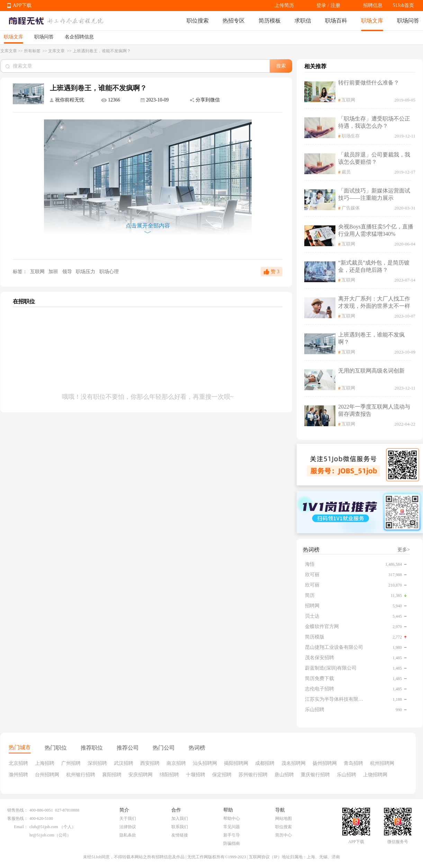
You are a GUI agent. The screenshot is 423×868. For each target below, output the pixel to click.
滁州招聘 (18, 775)
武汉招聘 (124, 763)
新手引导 (232, 835)
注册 (335, 5)
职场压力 (86, 272)
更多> (404, 550)
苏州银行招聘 (253, 775)
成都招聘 (265, 763)
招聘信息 (373, 5)
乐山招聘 (346, 775)
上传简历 (284, 5)
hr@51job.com (42, 835)
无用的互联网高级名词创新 (371, 371)
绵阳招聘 (169, 775)
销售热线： (18, 810)
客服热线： (18, 818)
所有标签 (33, 51)
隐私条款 (128, 835)
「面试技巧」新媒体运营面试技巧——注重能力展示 (374, 194)
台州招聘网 (47, 775)
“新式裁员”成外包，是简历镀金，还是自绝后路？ (374, 266)
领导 (68, 272)
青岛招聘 (353, 763)
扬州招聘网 (325, 763)
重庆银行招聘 (315, 775)
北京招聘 (18, 763)
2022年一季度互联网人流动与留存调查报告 (374, 410)
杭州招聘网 (382, 763)
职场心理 (109, 272)
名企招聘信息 (79, 37)
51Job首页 (403, 5)
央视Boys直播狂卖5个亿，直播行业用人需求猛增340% (376, 230)
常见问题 (232, 827)
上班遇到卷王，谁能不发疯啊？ (371, 338)
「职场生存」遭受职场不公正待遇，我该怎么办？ (374, 122)
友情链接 (180, 835)
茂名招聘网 (294, 763)
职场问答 (408, 21)
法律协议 (128, 827)
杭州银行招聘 (81, 775)
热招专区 (234, 21)
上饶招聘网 (375, 775)
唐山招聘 (284, 775)
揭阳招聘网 (236, 763)
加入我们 (180, 818)
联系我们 (180, 827)
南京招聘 (176, 763)
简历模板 (270, 21)
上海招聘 (45, 763)
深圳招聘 (97, 763)
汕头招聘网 (205, 763)
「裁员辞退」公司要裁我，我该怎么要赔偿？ (374, 158)
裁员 (346, 172)
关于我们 (128, 818)
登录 (321, 5)
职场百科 (336, 21)
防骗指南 (232, 843)
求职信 (303, 21)
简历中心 (283, 835)
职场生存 (351, 136)
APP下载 (22, 5)
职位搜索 (198, 21)
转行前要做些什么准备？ (369, 83)
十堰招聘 (196, 775)
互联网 (37, 272)
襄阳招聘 (112, 775)
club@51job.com (44, 827)
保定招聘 (222, 775)
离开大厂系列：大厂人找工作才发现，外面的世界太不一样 (374, 302)
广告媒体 (351, 208)
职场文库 (372, 21)
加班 (54, 272)
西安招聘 (150, 763)
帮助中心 (232, 818)
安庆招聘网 (141, 775)
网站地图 (283, 818)
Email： (21, 827)
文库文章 (9, 51)
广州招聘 (71, 763)
